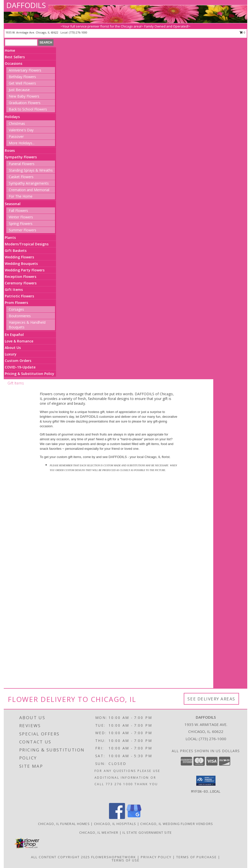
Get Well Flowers (22, 83)
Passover (16, 136)
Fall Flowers (18, 210)
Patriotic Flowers (19, 296)
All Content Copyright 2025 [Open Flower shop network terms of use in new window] (60, 857)
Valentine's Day (21, 130)
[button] (206, 781)
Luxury (11, 354)
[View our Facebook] (117, 818)
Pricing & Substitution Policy (29, 374)
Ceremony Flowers (21, 283)
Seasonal (13, 204)
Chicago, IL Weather (99, 832)
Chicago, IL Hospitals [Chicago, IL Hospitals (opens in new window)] (115, 824)
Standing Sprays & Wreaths (31, 170)
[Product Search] (21, 43)
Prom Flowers (16, 303)
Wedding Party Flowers (25, 270)
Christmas (17, 123)
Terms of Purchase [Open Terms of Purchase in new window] (196, 857)
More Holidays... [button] (22, 143)
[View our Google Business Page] (134, 818)
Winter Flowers (21, 217)
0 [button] (242, 32)
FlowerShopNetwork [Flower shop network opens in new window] (114, 857)
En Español (14, 335)
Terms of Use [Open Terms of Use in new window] (126, 860)
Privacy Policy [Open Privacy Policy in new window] (156, 857)
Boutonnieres (20, 316)
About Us (13, 348)
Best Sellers (15, 57)
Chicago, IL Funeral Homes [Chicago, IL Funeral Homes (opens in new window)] (64, 824)
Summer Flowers (22, 230)
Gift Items (14, 290)
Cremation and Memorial (29, 190)
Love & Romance (19, 341)
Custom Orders (18, 361)
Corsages (16, 309)
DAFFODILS (26, 5)
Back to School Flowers (28, 109)
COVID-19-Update (20, 367)
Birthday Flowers (22, 77)
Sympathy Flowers (21, 157)
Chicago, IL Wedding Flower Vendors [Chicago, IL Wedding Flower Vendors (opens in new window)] (177, 824)
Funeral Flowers (22, 164)
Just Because (19, 90)
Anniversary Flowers (25, 70)
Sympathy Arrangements (29, 183)
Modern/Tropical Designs (27, 244)
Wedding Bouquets (21, 264)
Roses (10, 150)
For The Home (21, 196)
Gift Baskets (16, 251)
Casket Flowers (21, 177)
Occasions (13, 63)
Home (10, 50)
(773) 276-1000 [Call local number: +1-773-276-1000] (78, 32)
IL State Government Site (147, 832)
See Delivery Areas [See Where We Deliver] (211, 699)
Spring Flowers (21, 224)
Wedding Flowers (19, 257)
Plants (10, 238)
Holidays (12, 117)
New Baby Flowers (24, 96)
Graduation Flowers (25, 103)
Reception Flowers (20, 277)
